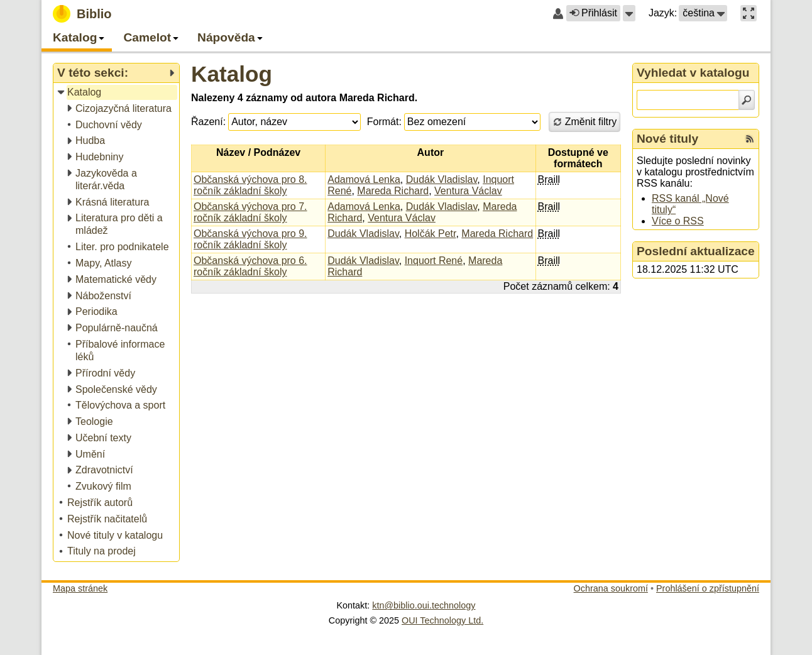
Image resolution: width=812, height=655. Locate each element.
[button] (629, 13)
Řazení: (208, 122)
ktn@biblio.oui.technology (424, 605)
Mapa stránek (80, 588)
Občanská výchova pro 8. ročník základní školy (250, 185)
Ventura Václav (468, 191)
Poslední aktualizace (696, 251)
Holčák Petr (431, 234)
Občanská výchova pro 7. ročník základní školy (250, 212)
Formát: (384, 122)
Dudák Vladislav (442, 179)
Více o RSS (678, 221)
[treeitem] (117, 93)
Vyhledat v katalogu (693, 73)
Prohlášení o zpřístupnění (708, 588)
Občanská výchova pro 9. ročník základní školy (250, 239)
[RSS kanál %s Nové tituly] (750, 139)
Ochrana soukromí (611, 588)
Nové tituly (667, 139)
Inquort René (434, 261)
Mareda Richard (393, 191)
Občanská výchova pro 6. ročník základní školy (250, 266)
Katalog (232, 74)
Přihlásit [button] (593, 13)
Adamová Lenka (364, 179)
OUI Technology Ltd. (442, 620)
